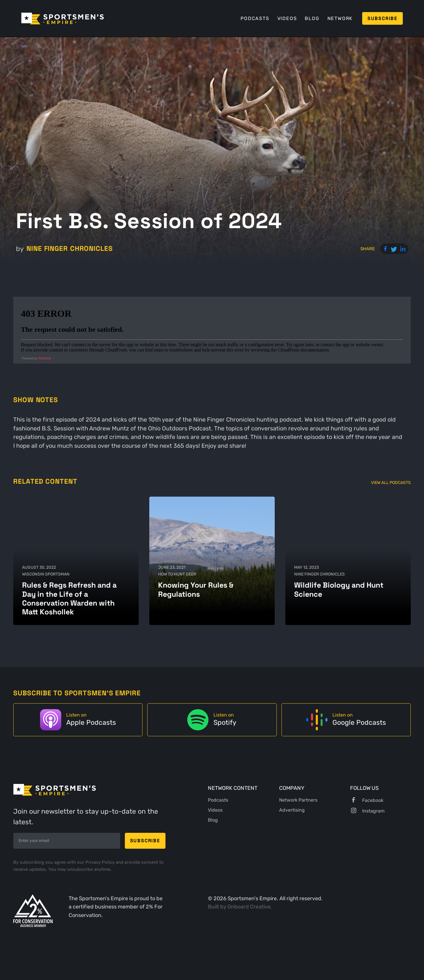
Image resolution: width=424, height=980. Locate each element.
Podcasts (255, 18)
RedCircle (45, 358)
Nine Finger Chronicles (70, 249)
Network (340, 18)
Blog (312, 18)
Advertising (292, 810)
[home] (63, 19)
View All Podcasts (391, 483)
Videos (287, 18)
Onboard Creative (249, 907)
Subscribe (382, 18)
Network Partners (298, 800)
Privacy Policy (101, 862)
